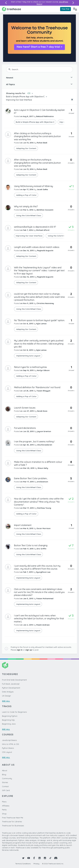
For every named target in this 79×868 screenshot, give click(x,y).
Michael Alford (43, 230)
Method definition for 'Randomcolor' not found (37, 387)
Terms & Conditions (23, 864)
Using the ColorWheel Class (28, 215)
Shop (4, 814)
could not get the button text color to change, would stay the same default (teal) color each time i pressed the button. (39, 297)
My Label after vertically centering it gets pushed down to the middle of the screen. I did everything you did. (39, 344)
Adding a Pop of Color (26, 195)
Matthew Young (44, 508)
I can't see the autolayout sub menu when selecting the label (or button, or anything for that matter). (39, 619)
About (5, 770)
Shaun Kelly (43, 468)
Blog (4, 775)
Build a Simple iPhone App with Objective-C (25, 97)
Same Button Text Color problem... (31, 478)
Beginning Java (9, 724)
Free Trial (65, 9)
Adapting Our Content (26, 148)
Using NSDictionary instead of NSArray (33, 186)
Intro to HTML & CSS (11, 744)
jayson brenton (44, 431)
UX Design (6, 696)
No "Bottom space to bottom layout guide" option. (39, 320)
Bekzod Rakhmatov (45, 116)
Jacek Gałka (42, 189)
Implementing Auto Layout (28, 356)
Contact (5, 786)
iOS (29, 93)
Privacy (36, 864)
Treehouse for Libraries (12, 822)
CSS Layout (7, 752)
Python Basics (8, 748)
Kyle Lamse (41, 324)
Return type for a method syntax (30, 367)
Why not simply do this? (26, 206)
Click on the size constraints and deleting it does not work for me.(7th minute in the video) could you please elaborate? (39, 592)
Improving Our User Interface (19, 100)
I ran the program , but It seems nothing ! (34, 441)
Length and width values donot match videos (37, 247)
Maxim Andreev (43, 625)
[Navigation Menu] (75, 9)
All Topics (10, 84)
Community (7, 778)
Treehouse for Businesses (13, 826)
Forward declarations (25, 428)
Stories (5, 782)
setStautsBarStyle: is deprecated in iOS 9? (35, 227)
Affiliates (6, 806)
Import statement (23, 525)
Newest (10, 78)
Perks (4, 810)
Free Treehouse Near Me (13, 818)
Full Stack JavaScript (11, 684)
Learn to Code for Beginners (14, 712)
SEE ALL (6, 701)
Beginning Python (10, 716)
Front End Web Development (14, 680)
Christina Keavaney (45, 303)
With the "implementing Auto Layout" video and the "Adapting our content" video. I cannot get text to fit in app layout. (39, 271)
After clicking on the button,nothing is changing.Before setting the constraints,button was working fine (37, 136)
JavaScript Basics (9, 740)
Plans (4, 802)
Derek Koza (42, 411)
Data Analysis (8, 692)
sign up (29, 650)
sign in (20, 650)
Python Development (11, 688)
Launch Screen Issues (25, 408)
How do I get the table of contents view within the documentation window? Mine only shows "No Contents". (39, 502)
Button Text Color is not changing (31, 545)
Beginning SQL (8, 720)
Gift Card (6, 790)
